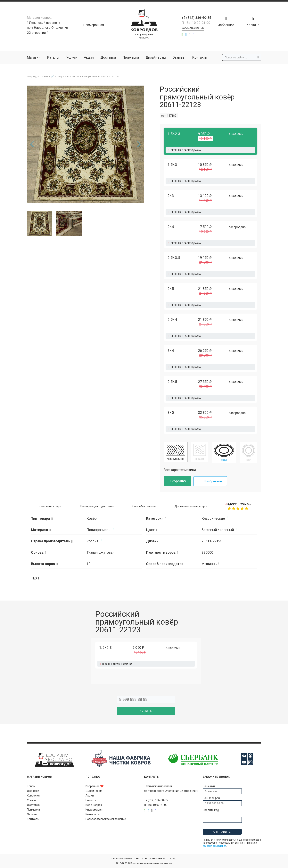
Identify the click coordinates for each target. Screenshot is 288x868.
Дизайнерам (156, 57)
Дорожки (33, 791)
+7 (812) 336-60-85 (196, 18)
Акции (89, 57)
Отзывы (179, 57)
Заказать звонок (193, 28)
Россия (92, 541)
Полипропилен (99, 530)
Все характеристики (180, 470)
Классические (213, 518)
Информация (94, 810)
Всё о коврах (94, 805)
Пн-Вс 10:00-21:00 (196, 23)
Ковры (31, 786)
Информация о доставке (97, 506)
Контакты (200, 57)
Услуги (72, 57)
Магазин (34, 57)
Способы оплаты (144, 506)
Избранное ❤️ (95, 786)
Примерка (131, 57)
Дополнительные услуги (191, 506)
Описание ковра (50, 506)
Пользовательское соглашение (106, 819)
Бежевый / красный (218, 530)
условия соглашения (214, 846)
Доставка (108, 57)
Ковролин (33, 796)
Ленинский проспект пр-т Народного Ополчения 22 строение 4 (47, 28)
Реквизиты (93, 814)
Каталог (53, 57)
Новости (91, 800)
